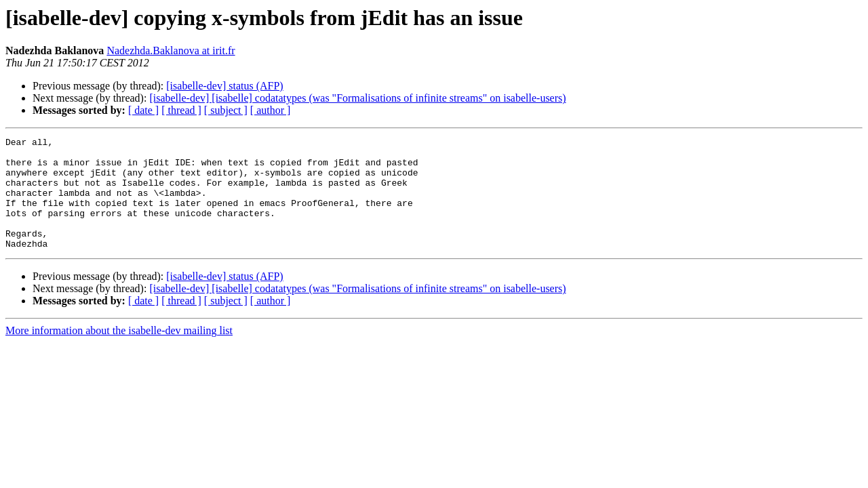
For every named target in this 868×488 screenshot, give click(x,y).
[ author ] (271, 110)
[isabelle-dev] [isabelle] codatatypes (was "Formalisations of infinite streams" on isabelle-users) (357, 98)
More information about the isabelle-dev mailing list (119, 353)
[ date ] (143, 110)
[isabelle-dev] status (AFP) (224, 86)
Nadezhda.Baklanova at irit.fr (171, 50)
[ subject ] (226, 110)
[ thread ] (181, 110)
